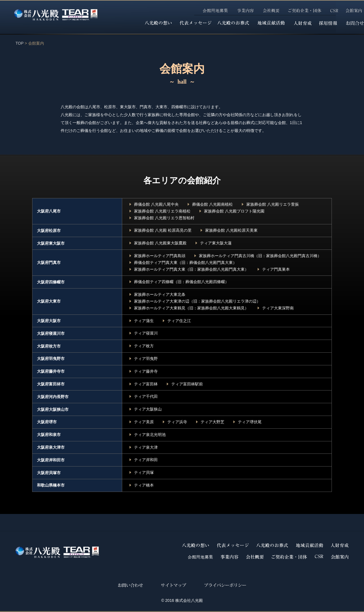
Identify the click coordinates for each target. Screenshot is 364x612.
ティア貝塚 (144, 472)
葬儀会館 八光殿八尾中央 (156, 204)
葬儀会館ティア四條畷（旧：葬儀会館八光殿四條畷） (181, 282)
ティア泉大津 (146, 447)
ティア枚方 (144, 346)
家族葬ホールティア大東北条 (160, 294)
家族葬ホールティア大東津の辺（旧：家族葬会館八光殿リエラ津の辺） (197, 301)
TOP (20, 43)
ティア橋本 (144, 485)
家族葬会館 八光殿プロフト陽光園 (234, 211)
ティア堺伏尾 (250, 422)
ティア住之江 (179, 321)
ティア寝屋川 (146, 333)
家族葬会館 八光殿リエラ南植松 (162, 211)
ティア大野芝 (212, 422)
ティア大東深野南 (278, 308)
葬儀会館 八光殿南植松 (212, 204)
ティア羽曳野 (146, 359)
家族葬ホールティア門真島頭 (160, 256)
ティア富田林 (146, 384)
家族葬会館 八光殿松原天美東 (231, 230)
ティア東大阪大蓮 (216, 243)
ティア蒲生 (144, 321)
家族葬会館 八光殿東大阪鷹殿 (160, 243)
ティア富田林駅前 (187, 384)
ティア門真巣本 (276, 269)
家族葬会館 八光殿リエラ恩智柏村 (164, 218)
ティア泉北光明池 (150, 435)
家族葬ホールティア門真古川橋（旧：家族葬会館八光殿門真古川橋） (260, 256)
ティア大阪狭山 (148, 409)
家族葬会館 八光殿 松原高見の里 (163, 230)
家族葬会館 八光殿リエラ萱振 (273, 204)
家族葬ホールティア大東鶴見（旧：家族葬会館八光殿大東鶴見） (191, 308)
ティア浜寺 (177, 422)
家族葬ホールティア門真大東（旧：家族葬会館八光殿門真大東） (191, 269)
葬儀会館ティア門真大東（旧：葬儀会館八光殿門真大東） (185, 262)
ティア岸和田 (146, 460)
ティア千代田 (146, 396)
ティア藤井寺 (146, 371)
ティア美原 (144, 422)
